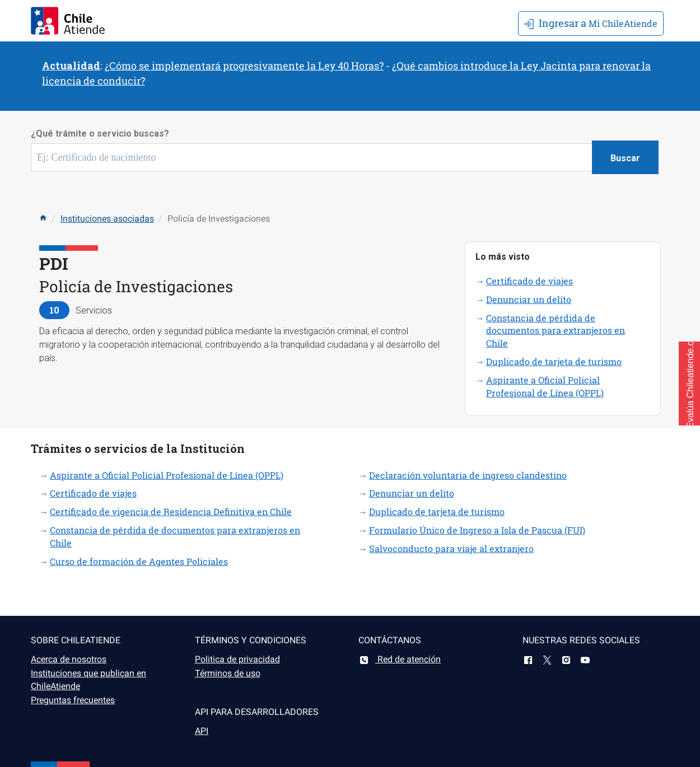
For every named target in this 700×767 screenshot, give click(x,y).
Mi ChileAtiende (591, 23)
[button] (689, 383)
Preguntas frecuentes (73, 700)
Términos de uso (228, 673)
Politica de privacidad (237, 659)
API (202, 731)
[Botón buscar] (625, 157)
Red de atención (400, 659)
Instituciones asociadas (107, 219)
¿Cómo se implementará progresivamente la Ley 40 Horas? (244, 66)
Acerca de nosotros (69, 659)
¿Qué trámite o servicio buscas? (100, 134)
